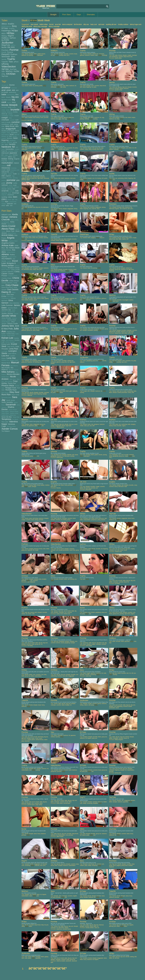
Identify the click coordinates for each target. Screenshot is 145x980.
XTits (3, 74)
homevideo (10, 149)
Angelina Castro (8, 243)
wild (11, 205)
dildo (3, 129)
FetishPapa (6, 31)
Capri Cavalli (15, 270)
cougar (11, 116)
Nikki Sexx (13, 379)
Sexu (13, 57)
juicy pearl (89, 489)
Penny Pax (12, 383)
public (3, 183)
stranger (34, 487)
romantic (87, 675)
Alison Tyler (10, 231)
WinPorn (9, 71)
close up (4, 114)
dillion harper (60, 836)
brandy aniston (90, 928)
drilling (121, 88)
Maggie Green (14, 360)
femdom (10, 138)
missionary (6, 168)
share (118, 926)
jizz (3, 155)
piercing (15, 178)
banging (133, 424)
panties (10, 178)
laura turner (30, 240)
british (8, 110)
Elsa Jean (10, 294)
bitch (84, 86)
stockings (16, 193)
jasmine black (31, 805)
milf (9, 165)
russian (4, 187)
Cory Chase (12, 285)
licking (11, 159)
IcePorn (13, 38)
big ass (15, 97)
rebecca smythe (61, 961)
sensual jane (67, 803)
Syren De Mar (7, 417)
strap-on (4, 195)
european (14, 132)
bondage (4, 107)
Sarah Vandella (7, 402)
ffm (37, 238)
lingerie (17, 159)
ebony (17, 131)
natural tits (5, 172)
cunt (12, 124)
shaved (4, 189)
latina (10, 157)
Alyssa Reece (12, 233)
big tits (9, 102)
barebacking (11, 95)
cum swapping (33, 361)
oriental (53, 737)
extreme (58, 643)
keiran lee (130, 333)
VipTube (5, 69)
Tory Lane (5, 422)
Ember (4, 296)
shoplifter (95, 803)
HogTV (11, 36)
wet (15, 204)
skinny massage (54, 26)
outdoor (4, 178)
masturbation (7, 163)
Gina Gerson (7, 302)
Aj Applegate (5, 222)
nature (12, 172)
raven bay (88, 676)
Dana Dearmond (7, 287)
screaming (10, 187)
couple (17, 115)
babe (4, 94)
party (95, 87)
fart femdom (78, 24)
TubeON (5, 62)
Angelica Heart (13, 241)
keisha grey (60, 458)
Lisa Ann (5, 356)
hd (13, 147)
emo (60, 391)
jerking (96, 330)
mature (16, 163)
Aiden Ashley (14, 220)
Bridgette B (11, 263)
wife (7, 205)
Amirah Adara (7, 235)
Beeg (14, 26)
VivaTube (13, 69)
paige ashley (39, 805)
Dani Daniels (13, 289)
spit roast (101, 24)
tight (13, 200)
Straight (53, 15)
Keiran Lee (7, 338)
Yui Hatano (6, 431)
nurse (42, 117)
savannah (27, 741)
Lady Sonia (11, 346)
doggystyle (11, 129)
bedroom (41, 518)
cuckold (12, 120)
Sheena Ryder (14, 412)
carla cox (97, 928)
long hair (4, 161)
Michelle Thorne (13, 370)
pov (18, 180)
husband (11, 151)
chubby (15, 112)
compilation (5, 116)
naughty (4, 174)
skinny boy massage (40, 26)
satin (96, 55)
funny (52, 271)
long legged (125, 300)
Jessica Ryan (12, 320)
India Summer (7, 305)
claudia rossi (118, 552)
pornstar (11, 180)
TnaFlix (11, 59)
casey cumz (60, 614)
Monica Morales (13, 374)
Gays (79, 15)
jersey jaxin (118, 773)
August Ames (12, 257)
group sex (71, 117)
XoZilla (16, 71)
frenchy (59, 488)
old (19, 174)
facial (12, 134)
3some (12, 85)
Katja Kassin (11, 336)
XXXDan (11, 74)
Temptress (6, 419)
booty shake (129, 238)
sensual (16, 187)
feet (10, 136)
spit (61, 87)
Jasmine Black (12, 308)
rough (15, 185)
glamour (82, 55)
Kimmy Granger (10, 342)
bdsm (3, 97)
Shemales (91, 15)
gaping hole (116, 614)
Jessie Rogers (6, 322)
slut (14, 189)
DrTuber (5, 28)
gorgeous (96, 424)
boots (33, 738)
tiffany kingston (119, 740)
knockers (4, 157)
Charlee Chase (13, 276)
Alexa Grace (11, 224)
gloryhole (127, 641)
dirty (40, 579)
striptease (11, 195)
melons (4, 166)
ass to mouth (123, 391)
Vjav (3, 71)
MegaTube (6, 45)
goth (71, 391)
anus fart (58, 24)
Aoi (7, 248)
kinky (10, 155)
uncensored (13, 202)
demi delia (124, 333)
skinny (9, 189)
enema (39, 298)
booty (10, 107)
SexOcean (6, 57)
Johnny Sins (8, 326)
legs (14, 157)
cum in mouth (6, 122)
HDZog (4, 36)
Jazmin (16, 314)
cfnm (92, 86)
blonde (5, 105)
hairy (6, 144)
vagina (124, 426)
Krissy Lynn (6, 344)
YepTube (5, 76)
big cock (56, 54)
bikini (32, 298)
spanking (4, 193)
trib (38, 456)
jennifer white (119, 90)
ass (13, 90)
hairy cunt (94, 24)
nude (15, 174)
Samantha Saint (6, 397)
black (14, 102)
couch (76, 424)
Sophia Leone (14, 413)
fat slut (51, 24)
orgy (13, 176)
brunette (15, 110)
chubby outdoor (123, 24)
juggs (6, 155)
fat (8, 136)
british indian (44, 24)
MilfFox (13, 45)
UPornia (5, 64)
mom (8, 170)
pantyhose (94, 520)
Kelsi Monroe (10, 340)
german (4, 142)
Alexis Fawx (8, 229)
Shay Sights (5, 412)
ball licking (35, 518)
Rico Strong (5, 392)
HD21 (4, 33)
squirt (10, 193)
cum (17, 120)
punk (54, 392)
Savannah (11, 405)
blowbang (115, 455)
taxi (114, 180)
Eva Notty (10, 296)
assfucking (12, 92)
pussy (9, 183)
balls (129, 424)
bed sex (27, 456)
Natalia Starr (5, 377)
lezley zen (59, 929)
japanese (13, 153)
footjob (133, 117)
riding (10, 185)
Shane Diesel (13, 410)
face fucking (5, 134)
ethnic (122, 550)
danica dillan (118, 58)
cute (3, 126)
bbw (17, 95)
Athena (5, 254)
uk (26, 239)
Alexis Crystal (8, 226)
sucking (4, 197)
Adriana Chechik (9, 218)
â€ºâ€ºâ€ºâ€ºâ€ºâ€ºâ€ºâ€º (48, 968)
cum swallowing (113, 57)
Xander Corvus (10, 429)
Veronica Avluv (11, 426)
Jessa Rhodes (6, 318)
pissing (4, 180)
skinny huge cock (136, 24)
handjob (12, 144)
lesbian (4, 159)
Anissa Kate (8, 245)
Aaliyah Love (6, 215)
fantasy (4, 136)
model (4, 170)
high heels (40, 178)
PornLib (10, 52)
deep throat (10, 126)
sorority (104, 361)
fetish (15, 138)
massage (11, 161)
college (10, 114)
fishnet (63, 426)
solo (17, 191)
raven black (89, 646)
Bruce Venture (6, 270)
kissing (15, 155)
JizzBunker (7, 43)
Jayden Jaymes (7, 314)
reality (15, 183)
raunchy (46, 238)
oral (3, 176)
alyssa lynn (118, 333)
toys (7, 201)
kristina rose (67, 614)
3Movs (4, 24)
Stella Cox (13, 415)
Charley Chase (6, 278)
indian (16, 151)
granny (99, 704)
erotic (8, 133)
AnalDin (11, 24)
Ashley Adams (11, 252)
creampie (5, 120)
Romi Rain (6, 395)
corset (37, 738)
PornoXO (6, 54)
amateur (6, 87)
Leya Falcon (12, 353)
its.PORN (5, 40)
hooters (17, 149)
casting (4, 112)
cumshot (15, 122)
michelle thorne (67, 929)
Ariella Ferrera (6, 250)
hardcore (6, 147)
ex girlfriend (98, 298)
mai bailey (30, 646)
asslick (30, 957)
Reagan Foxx (11, 388)
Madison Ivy (5, 360)
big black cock (6, 100)
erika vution (60, 803)
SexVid (4, 59)
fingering (5, 140)
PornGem (5, 50)
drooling (88, 455)
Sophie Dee (5, 415)
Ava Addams (7, 259)
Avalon (9, 261)
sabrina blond (60, 427)
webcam (10, 204)
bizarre (27, 86)
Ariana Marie (14, 248)
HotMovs (5, 38)
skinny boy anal (27, 26)
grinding (122, 614)
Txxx (11, 62)
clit (102, 549)
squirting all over (111, 24)
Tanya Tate (16, 417)
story (98, 209)
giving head (124, 865)
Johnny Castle (13, 324)
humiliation (90, 330)
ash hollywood (31, 582)
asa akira (30, 120)
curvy (16, 124)
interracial (5, 153)
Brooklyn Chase (13, 268)
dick (17, 126)
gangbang (12, 140)
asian (9, 90)
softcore (12, 191)
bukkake (69, 455)
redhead (5, 185)
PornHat (14, 50)
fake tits (17, 134)
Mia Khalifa (6, 368)
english (4, 133)
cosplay (133, 549)
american (14, 88)
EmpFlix (12, 28)
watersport (40, 55)
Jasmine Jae (6, 310)
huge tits (4, 151)
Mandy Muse (6, 363)
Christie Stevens (7, 283)
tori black (117, 583)
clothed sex (95, 54)
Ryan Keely (15, 395)
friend (96, 518)
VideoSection (9, 67)
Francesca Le (6, 298)
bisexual (36, 549)
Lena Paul (13, 349)
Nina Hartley (8, 381)
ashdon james (31, 740)
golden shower (41, 54)
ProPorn (14, 54)
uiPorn (16, 62)
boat (89, 864)
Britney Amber (8, 266)
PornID (4, 52)
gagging (24, 178)
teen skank (34, 24)
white (3, 205)
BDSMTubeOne (6, 26)
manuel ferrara (39, 740)
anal (4, 90)
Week (47, 20)
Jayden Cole (11, 312)
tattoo (10, 197)
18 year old (5, 85)
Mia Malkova (7, 369)
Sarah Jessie (11, 400)
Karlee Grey (11, 334)
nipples (10, 174)
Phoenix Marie (8, 386)
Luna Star (11, 358)
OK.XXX (11, 47)
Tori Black (15, 419)
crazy (10, 118)
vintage (4, 204)
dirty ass (86, 24)
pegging (93, 238)
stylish (28, 180)
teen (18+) (67, 55)
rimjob (126, 456)
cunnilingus (5, 124)
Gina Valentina (14, 303)
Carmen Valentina (8, 272)
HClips (15, 31)
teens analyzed (67, 24)
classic (23, 614)
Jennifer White (9, 316)
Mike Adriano (8, 372)
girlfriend (10, 142)
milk (23, 487)
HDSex (10, 33)
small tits (5, 191)
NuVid (4, 47)
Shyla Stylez (5, 413)
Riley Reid (14, 392)
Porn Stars (67, 15)
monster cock (15, 170)
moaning (14, 168)
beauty (8, 97)
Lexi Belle (4, 351)
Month (41, 20)
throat (9, 200)
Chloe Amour (14, 281)
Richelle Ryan (11, 390)
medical (31, 300)
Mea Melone (14, 366)
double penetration (8, 131)
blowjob (13, 105)
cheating (9, 112)
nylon (31, 896)
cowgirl (5, 118)
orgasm (8, 176)
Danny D (6, 292)
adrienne (30, 395)
